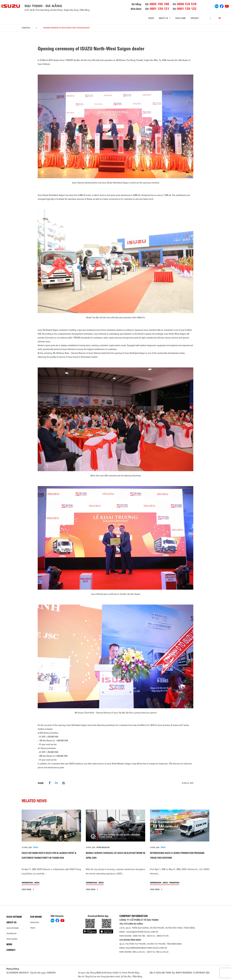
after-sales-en (103, 847)
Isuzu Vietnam (14, 917)
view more (28, 889)
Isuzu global (12, 939)
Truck (33, 928)
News (151, 18)
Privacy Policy (13, 969)
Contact (195, 18)
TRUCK (36, 847)
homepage (26, 28)
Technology (12, 934)
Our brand (36, 917)
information (27, 883)
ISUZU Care (180, 18)
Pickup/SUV (35, 922)
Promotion (174, 883)
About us (11, 922)
